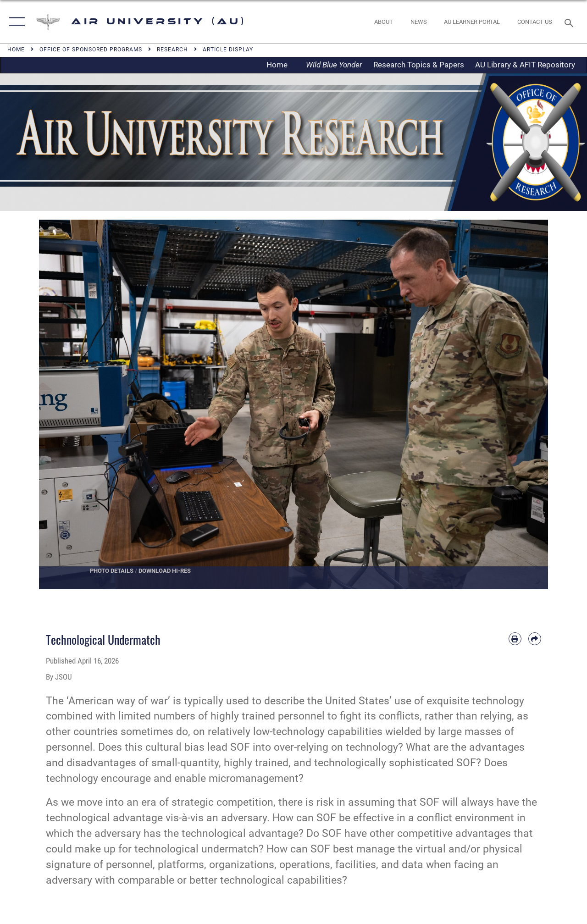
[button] (15, 22)
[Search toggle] (570, 22)
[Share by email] (535, 639)
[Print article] (515, 639)
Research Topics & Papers (419, 65)
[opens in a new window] (472, 22)
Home (280, 65)
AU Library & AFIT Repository (525, 65)
